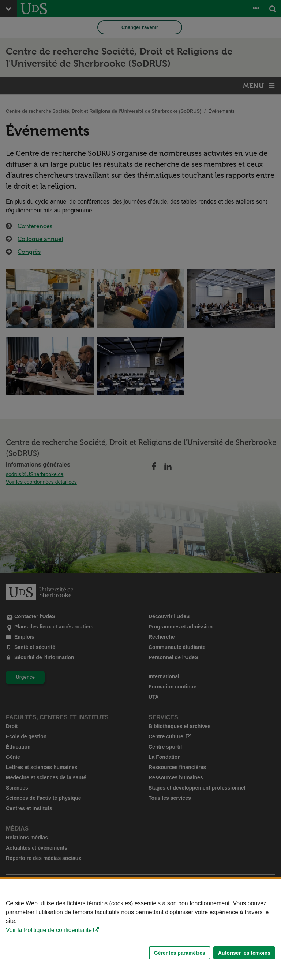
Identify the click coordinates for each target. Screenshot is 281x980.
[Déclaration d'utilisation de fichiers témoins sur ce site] (140, 929)
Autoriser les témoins (244, 953)
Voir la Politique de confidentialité (49, 930)
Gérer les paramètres (180, 953)
